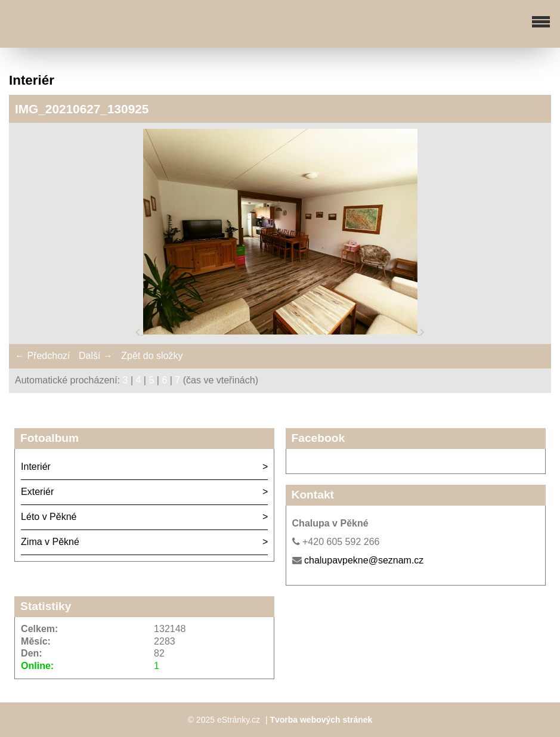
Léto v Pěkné (49, 517)
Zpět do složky (152, 356)
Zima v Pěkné (50, 542)
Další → (96, 356)
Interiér (36, 467)
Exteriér (37, 492)
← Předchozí (42, 356)
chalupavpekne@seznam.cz (364, 560)
